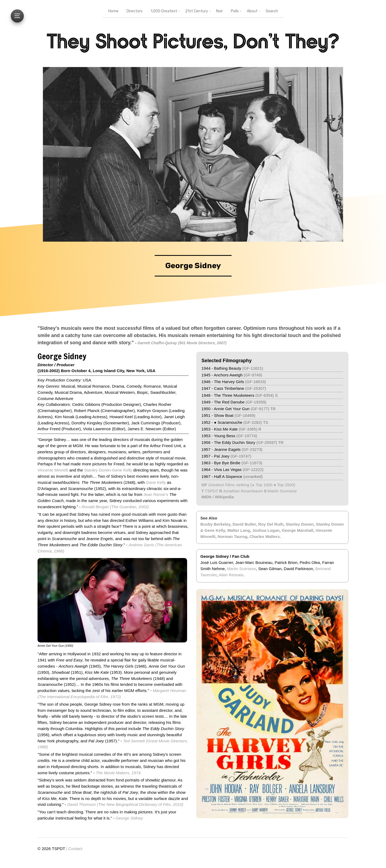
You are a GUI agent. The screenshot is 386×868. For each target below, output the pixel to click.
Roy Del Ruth (271, 524)
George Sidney (129, 818)
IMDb (207, 497)
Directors (135, 11)
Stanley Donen (300, 524)
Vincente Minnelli (53, 470)
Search (272, 11)
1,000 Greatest (164, 11)
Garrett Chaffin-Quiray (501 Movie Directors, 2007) (182, 343)
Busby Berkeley (215, 524)
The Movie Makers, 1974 (118, 773)
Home (113, 11)
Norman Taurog (233, 536)
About (252, 11)
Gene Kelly (156, 482)
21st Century (197, 11)
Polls (235, 11)
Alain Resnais (231, 575)
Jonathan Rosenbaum (243, 491)
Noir (219, 11)
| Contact (74, 849)
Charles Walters (265, 536)
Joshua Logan (266, 530)
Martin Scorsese (282, 491)
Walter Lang (238, 530)
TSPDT (211, 491)
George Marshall (298, 530)
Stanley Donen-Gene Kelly (108, 470)
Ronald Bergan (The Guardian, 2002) (115, 507)
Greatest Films (222, 485)
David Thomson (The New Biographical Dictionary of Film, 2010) (125, 804)
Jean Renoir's (156, 494)
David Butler (244, 524)
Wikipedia (224, 497)
